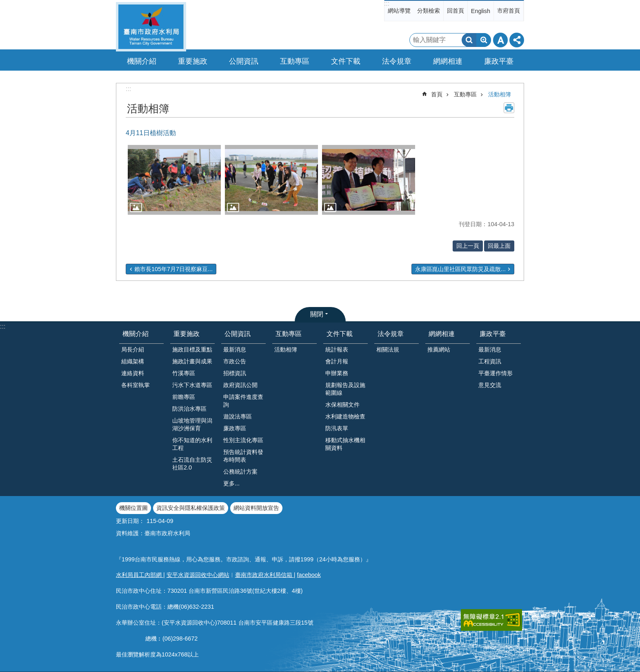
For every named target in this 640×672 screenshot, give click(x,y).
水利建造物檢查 (345, 416)
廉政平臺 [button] (499, 61)
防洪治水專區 (189, 409)
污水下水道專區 (192, 385)
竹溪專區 (184, 373)
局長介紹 (133, 349)
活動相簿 (500, 94)
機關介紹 (136, 334)
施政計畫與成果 (192, 361)
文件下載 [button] (346, 61)
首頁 (437, 94)
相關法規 (388, 349)
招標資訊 (235, 373)
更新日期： (130, 521)
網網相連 (442, 334)
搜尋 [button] (469, 40)
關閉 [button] (317, 314)
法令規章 (391, 334)
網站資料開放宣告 (256, 508)
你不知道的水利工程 (192, 444)
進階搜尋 (484, 40)
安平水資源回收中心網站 (198, 575)
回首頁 (456, 11)
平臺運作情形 (496, 373)
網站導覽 (399, 11)
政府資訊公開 (240, 385)
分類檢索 (429, 11)
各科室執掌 (136, 385)
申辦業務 (337, 373)
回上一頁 (468, 246)
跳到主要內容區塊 (4, 4)
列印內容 (509, 108)
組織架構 (133, 361)
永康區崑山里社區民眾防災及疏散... (460, 269)
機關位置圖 (133, 508)
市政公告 (235, 361)
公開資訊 (238, 334)
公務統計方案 (240, 472)
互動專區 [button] (295, 61)
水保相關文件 (342, 405)
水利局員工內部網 (140, 575)
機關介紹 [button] (142, 61)
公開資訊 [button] (244, 61)
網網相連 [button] (448, 61)
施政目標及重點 (192, 349)
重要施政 (187, 334)
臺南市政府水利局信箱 (264, 575)
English (481, 11)
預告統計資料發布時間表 (243, 456)
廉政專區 (235, 428)
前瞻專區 (184, 397)
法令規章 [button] (397, 61)
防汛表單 (337, 428)
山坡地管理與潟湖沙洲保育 (192, 424)
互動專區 (465, 94)
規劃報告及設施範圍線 (345, 389)
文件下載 (340, 334)
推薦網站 (439, 349)
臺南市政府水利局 (151, 27)
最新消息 (235, 349)
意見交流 (490, 385)
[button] (174, 180)
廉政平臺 (493, 334)
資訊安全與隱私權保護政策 (191, 508)
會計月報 (337, 361)
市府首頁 (509, 11)
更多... (231, 483)
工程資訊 (490, 361)
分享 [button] (517, 40)
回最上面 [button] (499, 246)
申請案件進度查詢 (243, 401)
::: (387, 3)
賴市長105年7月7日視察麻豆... (173, 269)
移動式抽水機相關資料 (345, 444)
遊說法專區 (238, 416)
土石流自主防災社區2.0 (192, 464)
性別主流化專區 (243, 440)
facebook (309, 575)
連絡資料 (133, 373)
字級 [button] (500, 40)
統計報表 (337, 349)
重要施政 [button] (193, 61)
